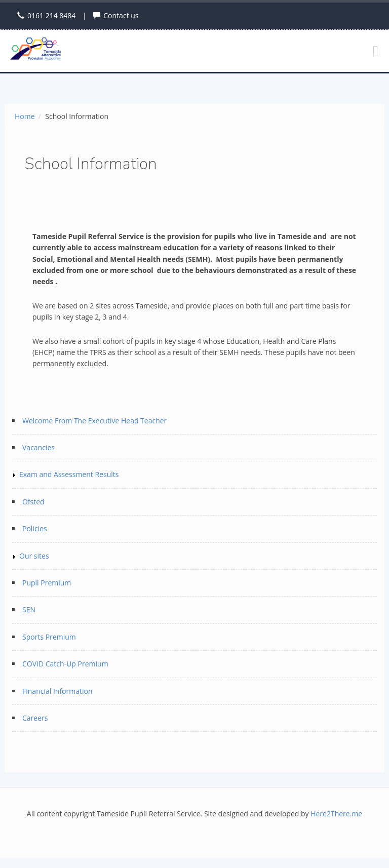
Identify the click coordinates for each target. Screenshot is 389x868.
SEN (29, 609)
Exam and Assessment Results (69, 474)
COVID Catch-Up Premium (65, 664)
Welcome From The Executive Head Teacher (94, 421)
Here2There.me (336, 814)
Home (25, 116)
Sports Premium (49, 637)
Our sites (34, 556)
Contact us (121, 15)
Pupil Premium (47, 583)
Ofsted (33, 502)
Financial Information (57, 691)
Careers (35, 718)
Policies (35, 528)
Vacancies (38, 447)
